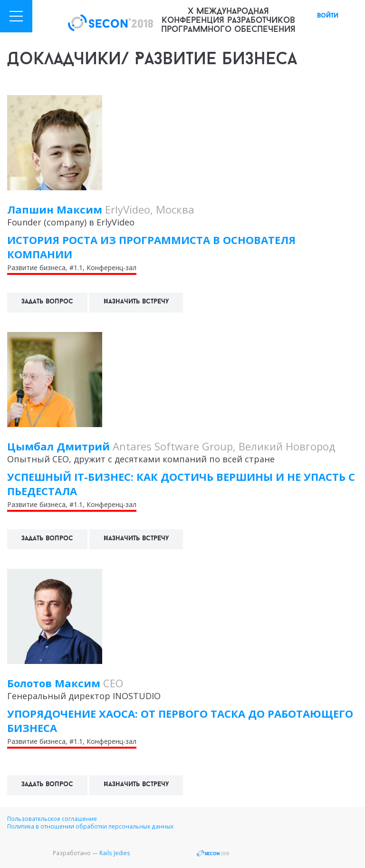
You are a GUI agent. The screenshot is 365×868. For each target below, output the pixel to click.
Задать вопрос (47, 302)
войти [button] (328, 16)
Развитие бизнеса (36, 268)
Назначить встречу (136, 302)
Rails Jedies (115, 853)
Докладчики (64, 60)
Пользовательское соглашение (52, 819)
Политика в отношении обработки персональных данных (90, 826)
